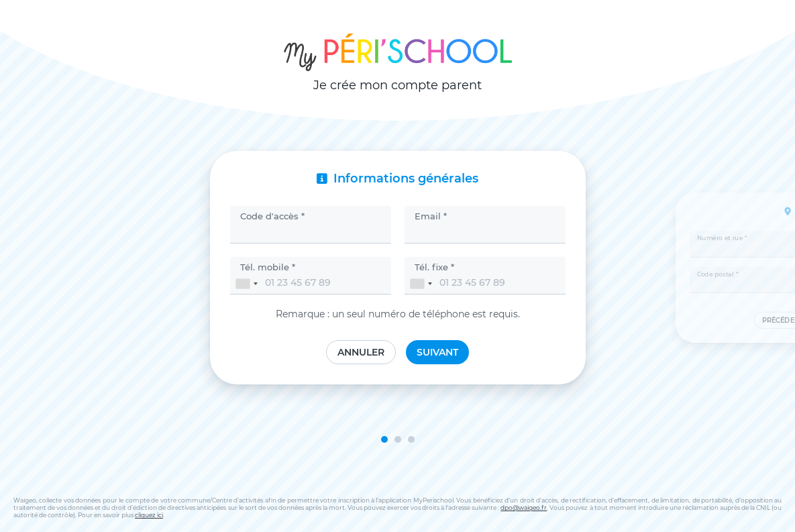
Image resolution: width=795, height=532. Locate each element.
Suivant (437, 352)
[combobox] (246, 283)
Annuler (361, 352)
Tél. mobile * (268, 267)
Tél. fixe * (434, 267)
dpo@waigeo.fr (524, 508)
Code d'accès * (272, 216)
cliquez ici (149, 515)
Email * (431, 216)
